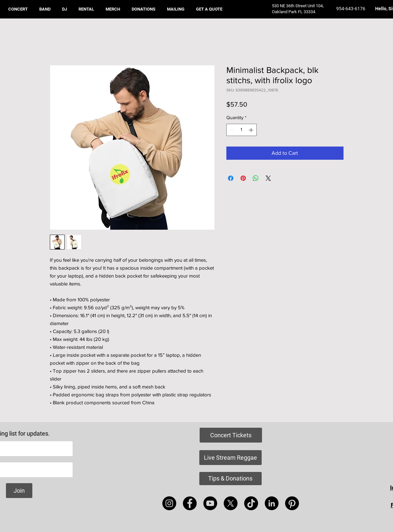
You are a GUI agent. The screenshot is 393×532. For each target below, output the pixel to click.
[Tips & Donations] (230, 479)
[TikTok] (251, 503)
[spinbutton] (242, 130)
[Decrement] (231, 130)
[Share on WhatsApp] (256, 178)
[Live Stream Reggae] (230, 458)
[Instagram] (169, 503)
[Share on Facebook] (231, 178)
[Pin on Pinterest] (243, 178)
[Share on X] (268, 178)
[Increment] (252, 130)
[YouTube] (210, 503)
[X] (231, 503)
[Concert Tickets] (231, 435)
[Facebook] (190, 503)
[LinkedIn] (272, 503)
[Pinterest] (292, 503)
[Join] (19, 491)
